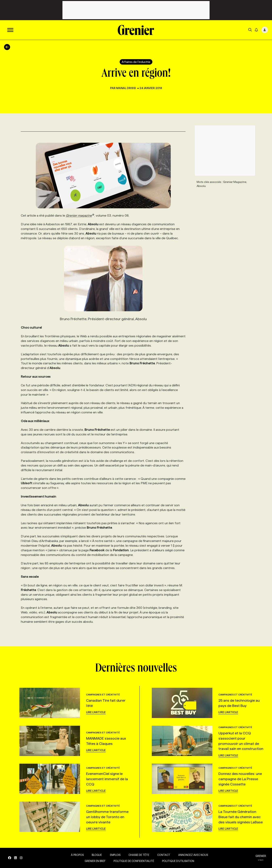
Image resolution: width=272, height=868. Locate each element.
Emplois (115, 855)
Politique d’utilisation (178, 861)
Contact (164, 855)
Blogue (97, 855)
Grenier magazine (80, 215)
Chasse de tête (139, 855)
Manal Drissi (126, 88)
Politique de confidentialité (134, 861)
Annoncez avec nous (193, 855)
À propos (77, 855)
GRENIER (261, 856)
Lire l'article (96, 712)
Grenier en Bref (95, 861)
